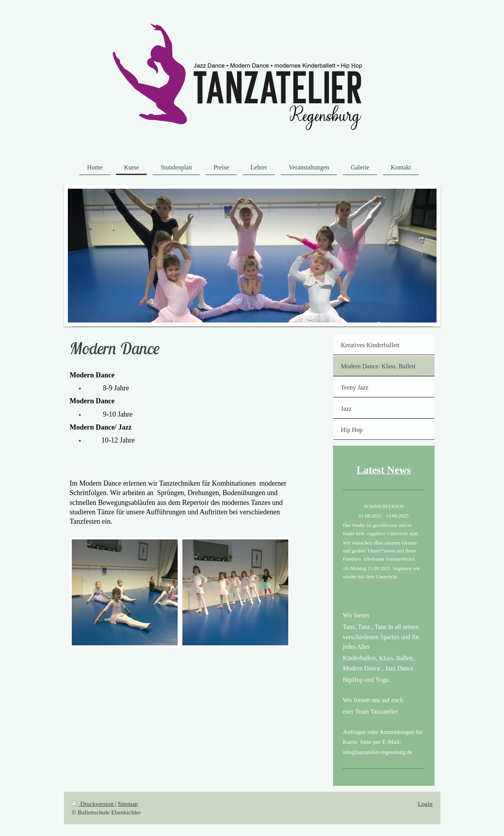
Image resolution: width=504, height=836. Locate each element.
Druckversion (94, 804)
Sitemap (128, 804)
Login (425, 804)
